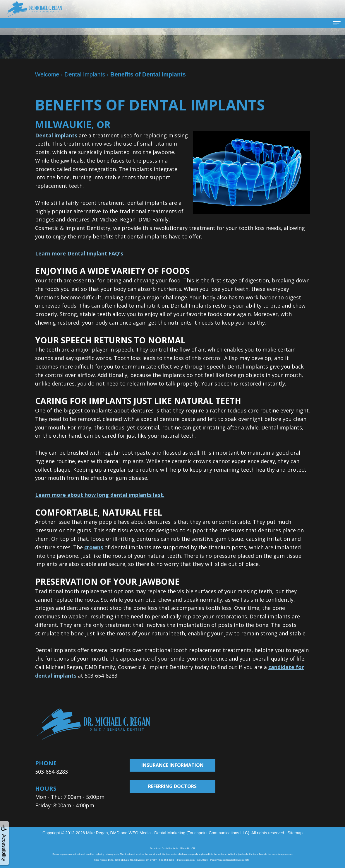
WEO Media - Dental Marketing (157, 833)
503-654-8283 (52, 772)
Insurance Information (172, 765)
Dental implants (56, 135)
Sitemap (295, 833)
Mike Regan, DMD (103, 833)
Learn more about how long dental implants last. (100, 495)
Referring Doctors (172, 786)
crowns (94, 547)
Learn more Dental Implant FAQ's (79, 253)
